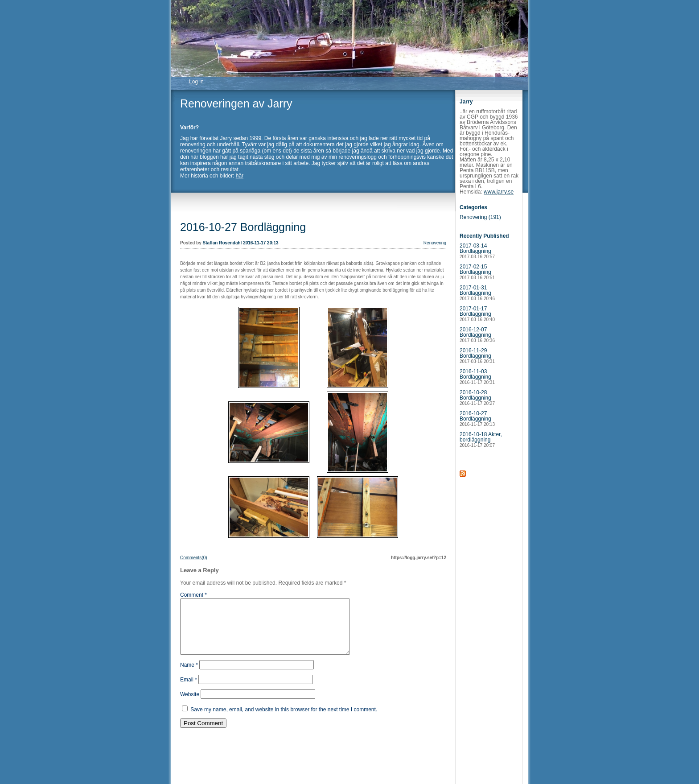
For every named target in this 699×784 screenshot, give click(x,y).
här (240, 176)
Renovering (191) (480, 217)
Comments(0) (194, 558)
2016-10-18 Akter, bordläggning (481, 439)
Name (189, 676)
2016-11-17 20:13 (261, 243)
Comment (193, 595)
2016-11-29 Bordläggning (477, 356)
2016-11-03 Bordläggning (477, 377)
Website (190, 705)
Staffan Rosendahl (222, 243)
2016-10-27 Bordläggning (243, 227)
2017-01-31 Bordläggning (477, 293)
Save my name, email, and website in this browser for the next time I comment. (284, 720)
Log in (196, 82)
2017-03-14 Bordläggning (477, 251)
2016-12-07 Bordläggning (477, 335)
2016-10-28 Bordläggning (477, 398)
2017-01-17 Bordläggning (477, 314)
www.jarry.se (499, 192)
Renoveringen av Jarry (236, 103)
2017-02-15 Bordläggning (477, 272)
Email (189, 690)
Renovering (435, 243)
